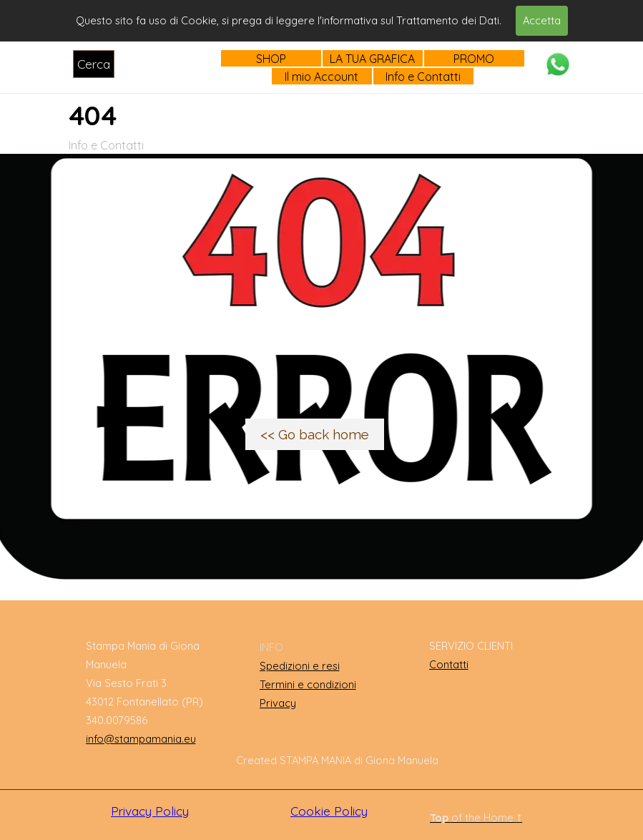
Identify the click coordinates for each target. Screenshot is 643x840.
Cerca (94, 64)
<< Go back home (315, 434)
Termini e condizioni (308, 684)
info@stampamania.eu (141, 739)
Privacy (278, 703)
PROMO (474, 59)
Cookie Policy (329, 811)
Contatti (449, 664)
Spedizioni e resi (300, 666)
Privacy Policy (150, 811)
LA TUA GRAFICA (372, 59)
